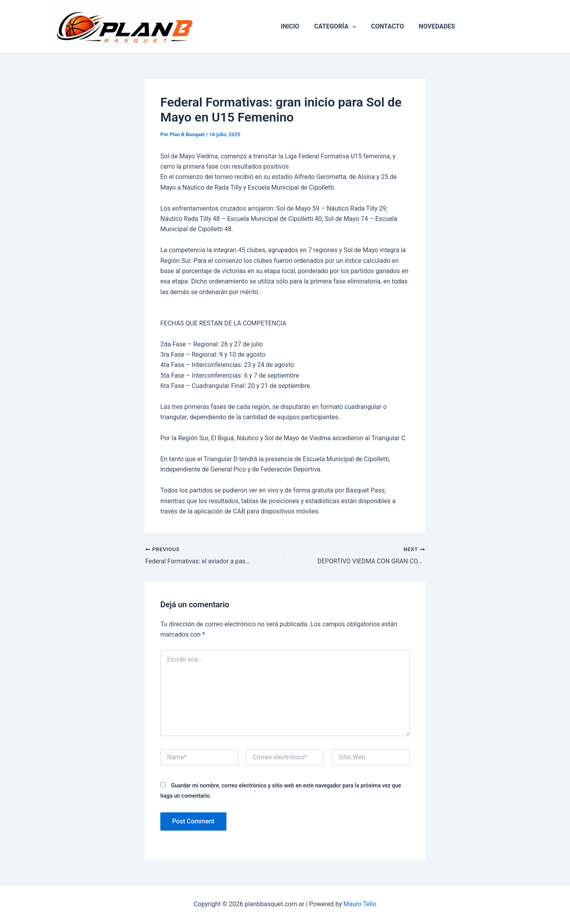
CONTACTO (387, 26)
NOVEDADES (434, 26)
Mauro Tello (360, 904)
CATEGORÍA (336, 27)
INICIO (293, 26)
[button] (353, 27)
